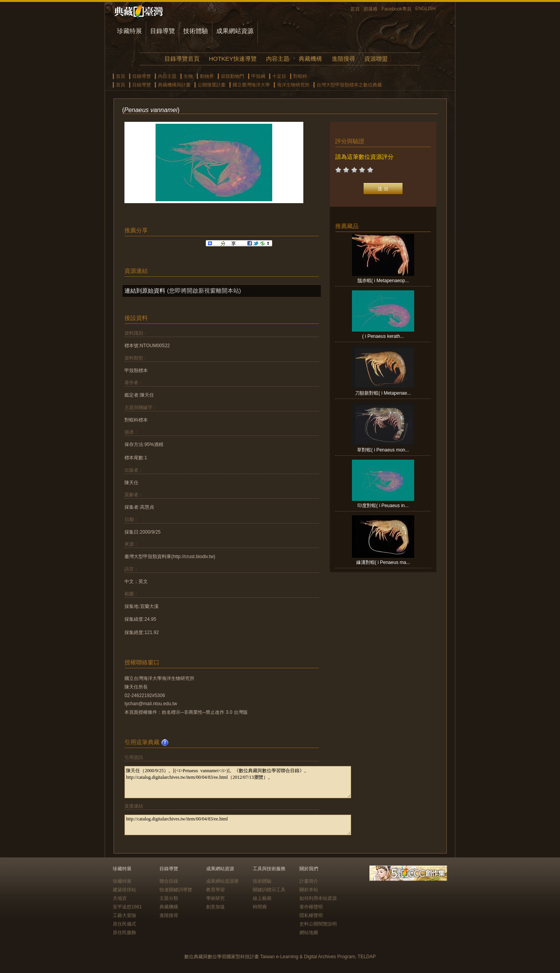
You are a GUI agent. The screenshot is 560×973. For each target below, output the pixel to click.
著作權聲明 (311, 907)
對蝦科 (300, 76)
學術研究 (215, 898)
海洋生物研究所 (293, 85)
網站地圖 (309, 933)
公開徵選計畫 (212, 85)
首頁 (355, 9)
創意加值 (215, 907)
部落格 (371, 9)
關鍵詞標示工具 (269, 890)
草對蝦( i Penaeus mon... (383, 450)
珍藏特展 (129, 31)
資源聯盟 (376, 59)
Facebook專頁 (396, 9)
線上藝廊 (262, 898)
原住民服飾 (124, 933)
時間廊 (260, 907)
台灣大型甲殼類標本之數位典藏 (349, 85)
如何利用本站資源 (318, 898)
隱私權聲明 (311, 915)
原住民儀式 (124, 924)
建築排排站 (124, 890)
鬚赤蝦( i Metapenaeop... (383, 281)
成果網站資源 (235, 31)
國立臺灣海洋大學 (251, 85)
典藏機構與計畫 (174, 85)
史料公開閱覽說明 (318, 924)
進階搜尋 (343, 59)
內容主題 (278, 59)
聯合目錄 (169, 881)
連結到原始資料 (145, 291)
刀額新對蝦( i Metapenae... (383, 393)
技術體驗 (196, 31)
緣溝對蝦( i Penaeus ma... (383, 562)
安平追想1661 (127, 907)
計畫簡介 (309, 881)
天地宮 (120, 898)
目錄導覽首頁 (182, 59)
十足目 (279, 76)
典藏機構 (310, 59)
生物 (188, 76)
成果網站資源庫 (222, 881)
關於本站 (309, 890)
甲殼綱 (258, 76)
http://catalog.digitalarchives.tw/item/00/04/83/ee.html (238, 825)
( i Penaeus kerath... (383, 336)
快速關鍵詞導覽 (176, 890)
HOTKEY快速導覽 (233, 59)
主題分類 (169, 898)
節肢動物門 (233, 76)
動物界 (207, 76)
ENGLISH (426, 9)
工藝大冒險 (124, 915)
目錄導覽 (163, 31)
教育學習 (215, 890)
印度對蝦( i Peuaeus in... (383, 506)
